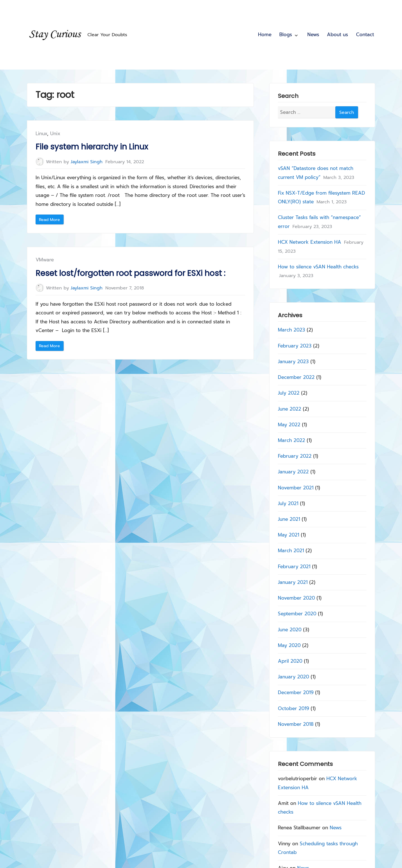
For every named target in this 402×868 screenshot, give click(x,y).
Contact (365, 34)
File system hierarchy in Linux (92, 147)
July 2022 (289, 393)
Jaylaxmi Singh (87, 162)
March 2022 (292, 440)
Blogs (286, 34)
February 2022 (295, 456)
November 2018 (296, 724)
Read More (51, 220)
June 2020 (290, 629)
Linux (41, 133)
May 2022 (289, 424)
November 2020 (297, 598)
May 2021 (289, 535)
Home (265, 34)
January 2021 (293, 582)
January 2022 (294, 472)
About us (337, 34)
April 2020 (290, 661)
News (313, 34)
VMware (45, 260)
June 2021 (289, 519)
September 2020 (297, 614)
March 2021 (291, 551)
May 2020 (290, 645)
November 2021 (296, 487)
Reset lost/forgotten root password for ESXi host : (130, 273)
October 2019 (294, 708)
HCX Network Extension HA (310, 242)
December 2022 (297, 377)
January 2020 (294, 677)
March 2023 (292, 330)
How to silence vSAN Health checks (319, 266)
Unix (55, 133)
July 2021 (288, 503)
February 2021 (294, 566)
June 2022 (290, 409)
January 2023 (294, 361)
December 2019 (296, 692)
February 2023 (295, 346)
